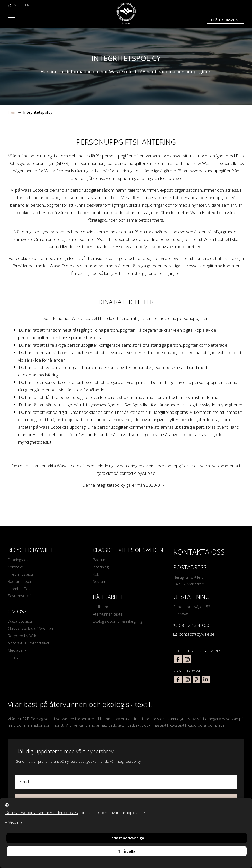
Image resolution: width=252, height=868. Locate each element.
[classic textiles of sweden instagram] (187, 659)
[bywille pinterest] (196, 679)
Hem (12, 112)
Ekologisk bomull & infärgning (118, 622)
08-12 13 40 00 (194, 625)
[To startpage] (126, 14)
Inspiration (17, 659)
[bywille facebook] (178, 679)
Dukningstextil (20, 560)
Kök (96, 574)
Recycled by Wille (22, 636)
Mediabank (17, 651)
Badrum (100, 560)
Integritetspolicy (38, 112)
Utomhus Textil (21, 589)
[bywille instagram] (187, 679)
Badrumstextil (20, 582)
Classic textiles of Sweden (30, 629)
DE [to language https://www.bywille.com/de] (21, 5)
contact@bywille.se (137, 473)
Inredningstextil (21, 574)
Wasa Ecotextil (20, 622)
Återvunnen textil (108, 614)
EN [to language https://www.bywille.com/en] (27, 5)
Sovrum (100, 582)
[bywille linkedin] (206, 679)
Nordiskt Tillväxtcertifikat (29, 644)
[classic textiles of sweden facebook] (178, 659)
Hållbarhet (102, 607)
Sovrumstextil (20, 596)
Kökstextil (16, 567)
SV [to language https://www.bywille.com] (16, 5)
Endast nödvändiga (127, 838)
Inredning (101, 567)
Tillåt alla (127, 851)
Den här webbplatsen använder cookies (42, 813)
